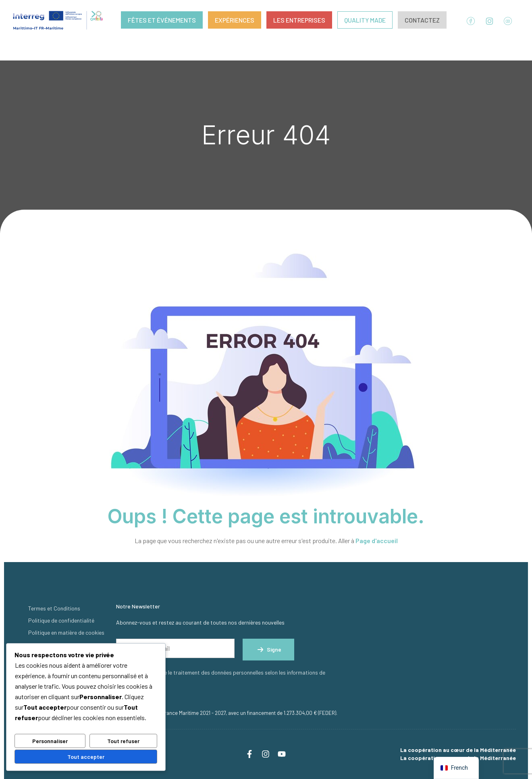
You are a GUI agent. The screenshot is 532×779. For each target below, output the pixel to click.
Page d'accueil (377, 541)
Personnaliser (50, 741)
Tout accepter (86, 757)
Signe (268, 650)
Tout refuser (123, 741)
